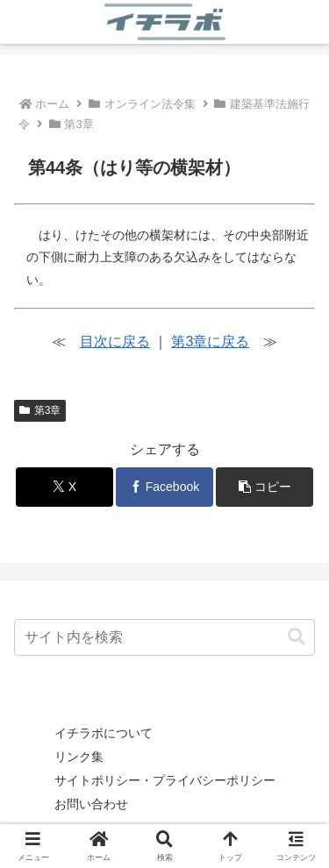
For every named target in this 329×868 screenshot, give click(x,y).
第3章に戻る (210, 342)
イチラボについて (104, 733)
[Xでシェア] (64, 487)
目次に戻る (115, 342)
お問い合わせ (91, 804)
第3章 (40, 410)
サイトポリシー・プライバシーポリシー (165, 780)
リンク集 (79, 757)
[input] (164, 637)
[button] (265, 487)
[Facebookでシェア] (164, 487)
